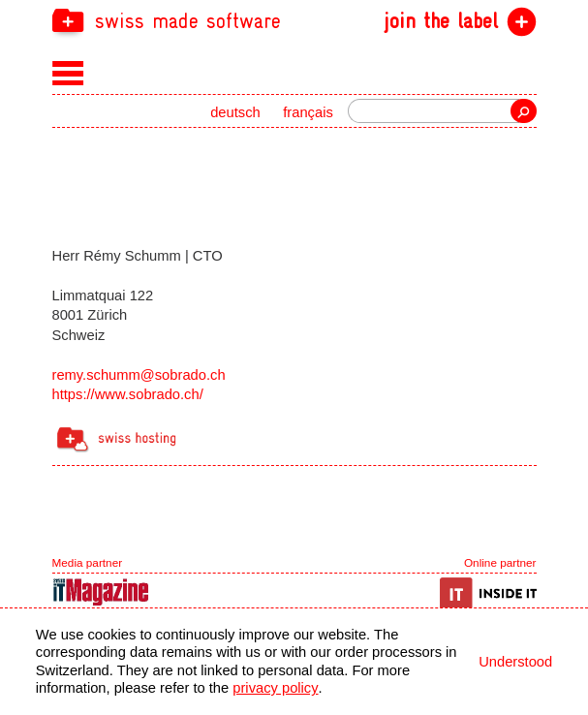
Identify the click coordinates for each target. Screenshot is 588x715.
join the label (441, 21)
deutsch (235, 112)
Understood (515, 662)
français (308, 112)
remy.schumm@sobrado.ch (139, 375)
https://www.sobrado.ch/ (128, 394)
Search (523, 111)
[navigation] (294, 20)
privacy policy (275, 688)
